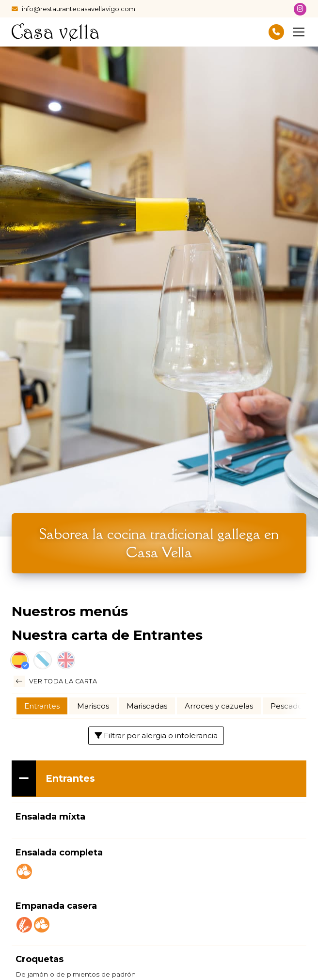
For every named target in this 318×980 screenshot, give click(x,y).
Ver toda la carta (55, 681)
